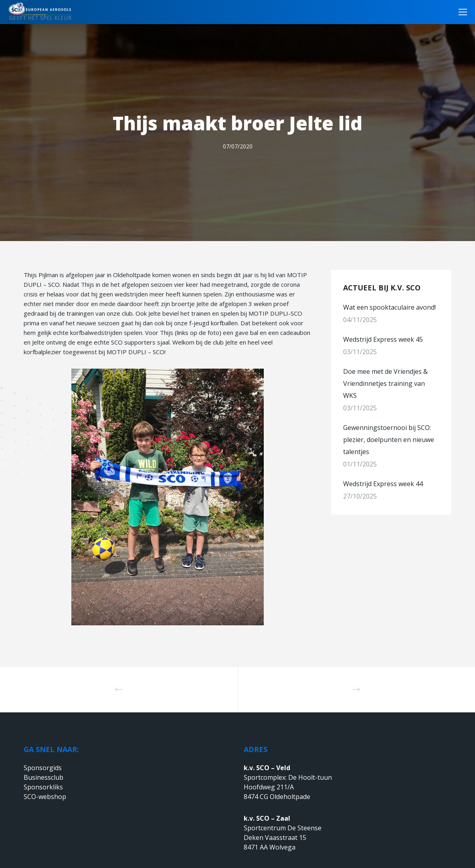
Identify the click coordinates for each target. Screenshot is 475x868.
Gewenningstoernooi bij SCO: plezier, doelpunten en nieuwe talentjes (389, 440)
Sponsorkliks (43, 787)
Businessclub (43, 777)
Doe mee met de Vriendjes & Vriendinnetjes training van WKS (385, 383)
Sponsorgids (43, 768)
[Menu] (460, 12)
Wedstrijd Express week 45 (383, 339)
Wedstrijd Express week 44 (383, 484)
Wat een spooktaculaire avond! (389, 307)
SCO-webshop (45, 797)
